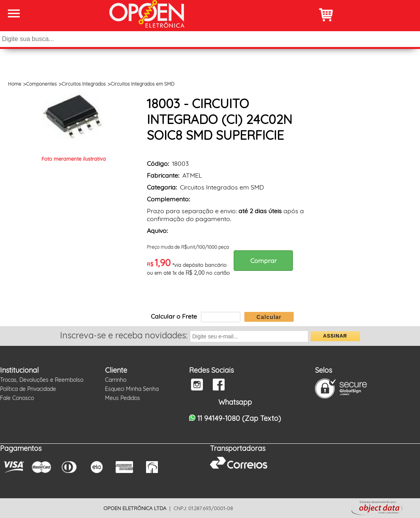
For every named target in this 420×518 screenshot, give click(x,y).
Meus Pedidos (123, 398)
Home (15, 84)
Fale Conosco (17, 398)
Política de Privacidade (28, 389)
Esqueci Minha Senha (132, 389)
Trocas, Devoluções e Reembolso (42, 380)
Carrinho (116, 380)
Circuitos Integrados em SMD (142, 84)
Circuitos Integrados (84, 84)
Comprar (263, 261)
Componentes (41, 84)
